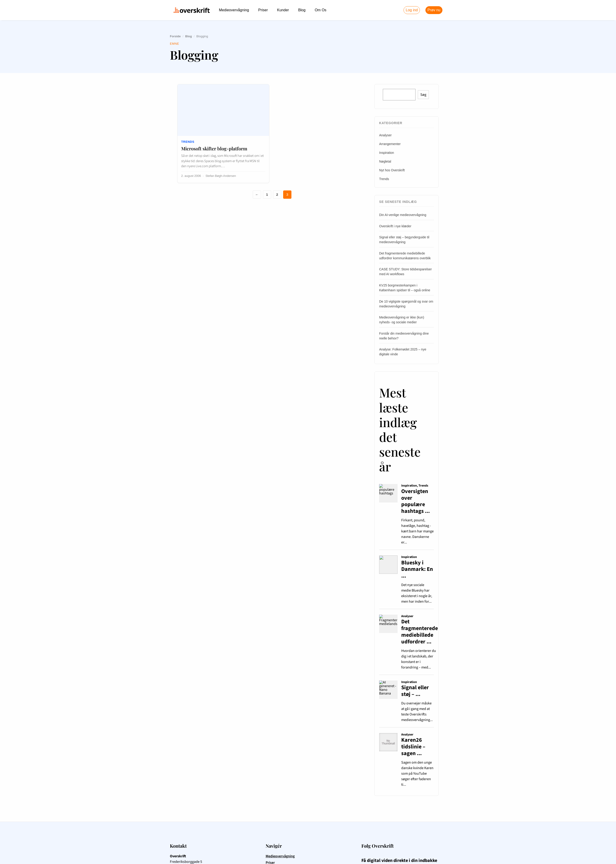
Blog (302, 10)
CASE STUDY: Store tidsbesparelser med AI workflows (405, 272)
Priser (263, 10)
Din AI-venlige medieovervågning (403, 215)
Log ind (412, 10)
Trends (188, 142)
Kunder (283, 10)
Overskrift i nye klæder (395, 226)
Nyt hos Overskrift (392, 170)
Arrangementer (390, 144)
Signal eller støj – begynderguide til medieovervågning (404, 240)
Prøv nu (434, 10)
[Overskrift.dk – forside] (192, 10)
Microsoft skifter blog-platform (214, 148)
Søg (423, 95)
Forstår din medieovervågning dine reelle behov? (404, 336)
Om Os (321, 10)
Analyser (385, 135)
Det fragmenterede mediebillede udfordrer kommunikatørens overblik (405, 256)
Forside (175, 36)
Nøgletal (385, 161)
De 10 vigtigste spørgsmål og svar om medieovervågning (406, 304)
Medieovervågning (234, 10)
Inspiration (387, 153)
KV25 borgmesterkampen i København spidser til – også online (405, 288)
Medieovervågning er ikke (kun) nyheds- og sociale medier (402, 320)
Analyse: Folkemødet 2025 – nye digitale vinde (403, 352)
